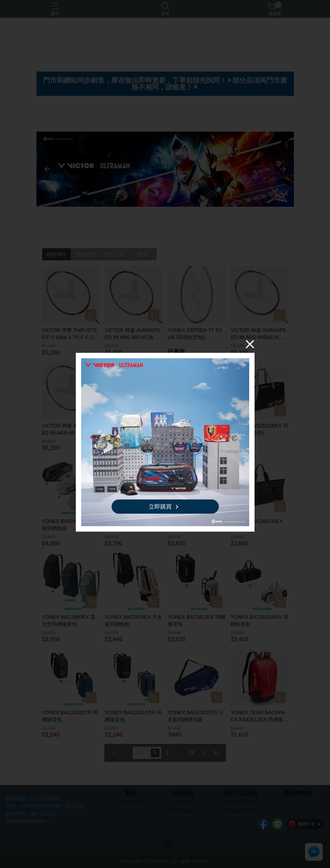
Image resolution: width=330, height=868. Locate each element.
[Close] (250, 344)
